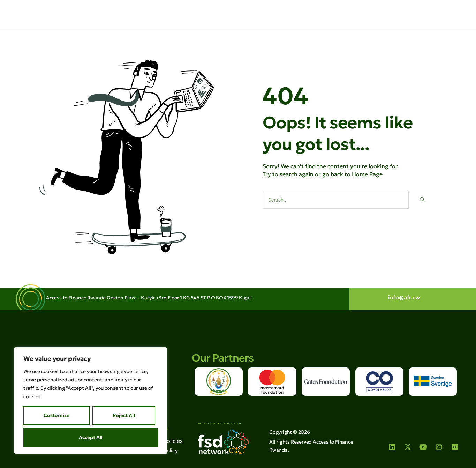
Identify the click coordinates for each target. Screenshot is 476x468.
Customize (56, 415)
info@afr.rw (404, 297)
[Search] (422, 199)
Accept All (91, 437)
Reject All (124, 415)
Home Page (367, 174)
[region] (91, 401)
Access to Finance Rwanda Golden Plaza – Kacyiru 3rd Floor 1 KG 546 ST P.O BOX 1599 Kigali (149, 298)
